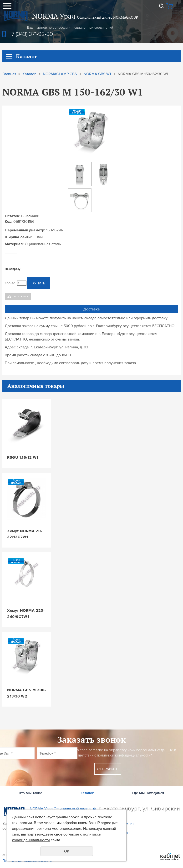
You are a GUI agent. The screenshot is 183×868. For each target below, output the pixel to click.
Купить (39, 283)
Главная (9, 74)
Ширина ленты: (18, 237)
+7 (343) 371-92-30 (31, 34)
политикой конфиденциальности (124, 755)
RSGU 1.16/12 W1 (23, 458)
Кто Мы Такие (31, 793)
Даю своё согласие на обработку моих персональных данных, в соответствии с (124, 753)
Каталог (29, 74)
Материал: (14, 244)
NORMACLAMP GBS (60, 74)
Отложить (21, 296)
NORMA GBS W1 (97, 74)
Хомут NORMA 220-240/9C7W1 (26, 614)
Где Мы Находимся (148, 793)
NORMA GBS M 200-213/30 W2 (27, 693)
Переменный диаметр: (25, 230)
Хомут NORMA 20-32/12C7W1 (25, 534)
